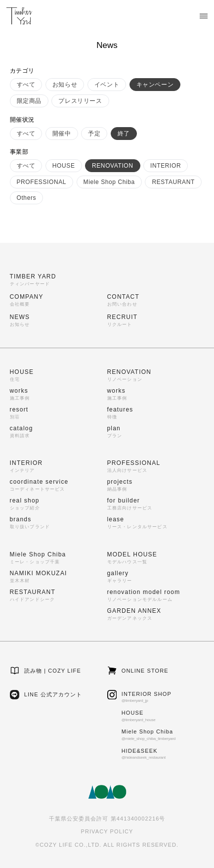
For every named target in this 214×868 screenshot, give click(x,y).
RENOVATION (113, 166)
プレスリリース (80, 101)
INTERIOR (166, 166)
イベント (107, 85)
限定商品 (29, 101)
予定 (94, 134)
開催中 (62, 134)
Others (27, 198)
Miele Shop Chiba (109, 182)
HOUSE (64, 166)
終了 (124, 134)
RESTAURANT (173, 182)
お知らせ (65, 85)
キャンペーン (155, 85)
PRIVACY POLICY (107, 831)
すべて (26, 85)
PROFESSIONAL (42, 182)
